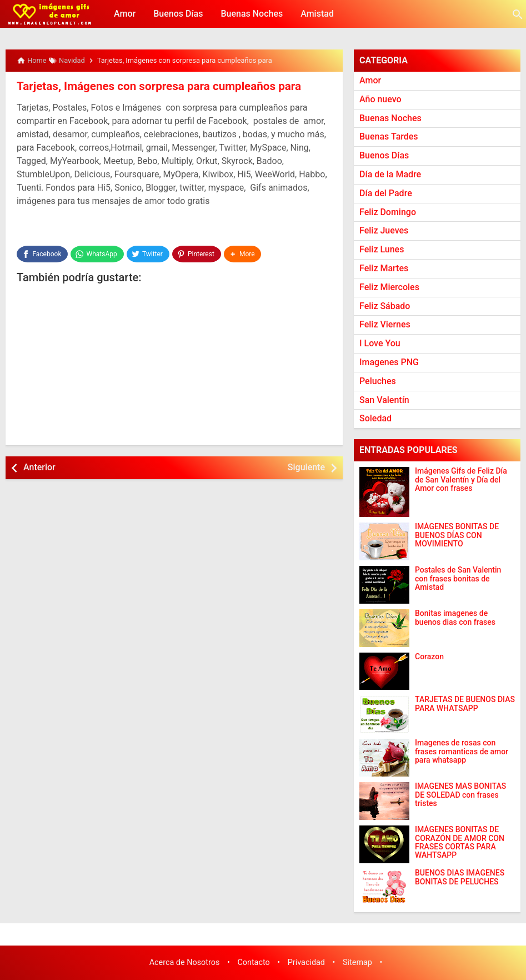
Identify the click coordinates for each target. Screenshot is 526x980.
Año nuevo (380, 99)
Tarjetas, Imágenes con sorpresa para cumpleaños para (155, 86)
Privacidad (306, 962)
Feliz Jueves (384, 230)
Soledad (375, 418)
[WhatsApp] (97, 253)
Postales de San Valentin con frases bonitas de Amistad (458, 579)
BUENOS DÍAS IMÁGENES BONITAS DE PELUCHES (460, 877)
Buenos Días (178, 14)
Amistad (317, 14)
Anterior (39, 467)
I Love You (380, 343)
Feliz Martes (384, 268)
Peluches (378, 381)
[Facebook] (42, 253)
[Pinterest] (197, 253)
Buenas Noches (252, 14)
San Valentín (384, 400)
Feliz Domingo (388, 212)
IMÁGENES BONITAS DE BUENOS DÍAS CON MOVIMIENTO (457, 535)
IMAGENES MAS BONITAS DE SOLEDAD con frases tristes (460, 795)
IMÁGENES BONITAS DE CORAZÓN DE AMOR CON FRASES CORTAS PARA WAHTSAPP (460, 842)
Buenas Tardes (389, 136)
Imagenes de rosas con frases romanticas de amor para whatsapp (462, 752)
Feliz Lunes (382, 249)
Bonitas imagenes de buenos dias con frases (455, 618)
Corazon (429, 657)
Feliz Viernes (385, 324)
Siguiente (306, 467)
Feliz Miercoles (389, 287)
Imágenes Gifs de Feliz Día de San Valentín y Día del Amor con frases (461, 480)
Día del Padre (386, 193)
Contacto (253, 962)
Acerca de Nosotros (185, 962)
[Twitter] (148, 253)
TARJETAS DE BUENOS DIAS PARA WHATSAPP (465, 704)
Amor (125, 14)
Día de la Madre (390, 174)
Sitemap (357, 962)
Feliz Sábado (385, 306)
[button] (243, 253)
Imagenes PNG (389, 362)
